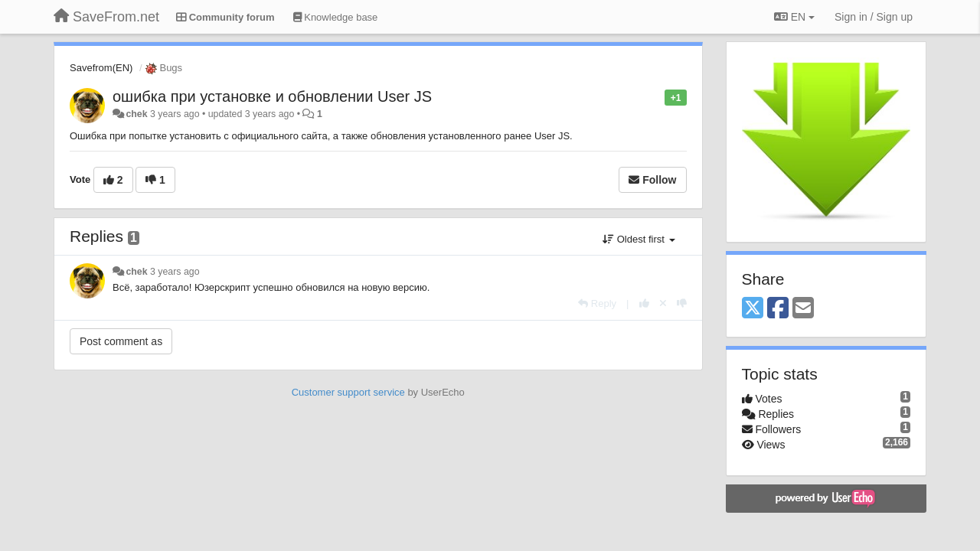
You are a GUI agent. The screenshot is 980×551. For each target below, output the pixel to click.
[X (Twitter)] (753, 309)
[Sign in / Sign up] (874, 17)
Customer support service (348, 392)
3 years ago (175, 272)
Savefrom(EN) (101, 68)
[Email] (803, 309)
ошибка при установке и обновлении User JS (272, 96)
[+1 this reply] (644, 303)
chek (136, 114)
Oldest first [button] (639, 239)
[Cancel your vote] (663, 303)
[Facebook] (778, 309)
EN (794, 17)
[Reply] (597, 303)
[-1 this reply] (682, 303)
